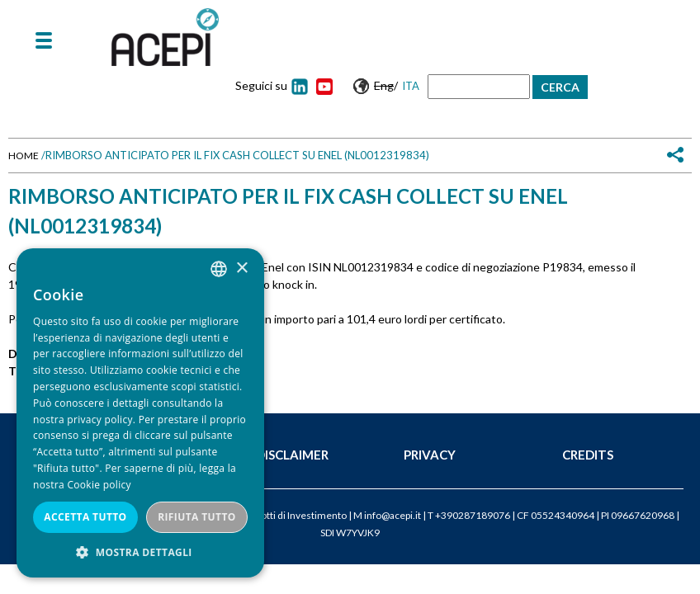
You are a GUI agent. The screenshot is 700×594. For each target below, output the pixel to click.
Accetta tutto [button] (85, 517)
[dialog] (140, 413)
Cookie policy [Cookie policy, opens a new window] (99, 485)
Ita (411, 86)
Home (24, 156)
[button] (140, 552)
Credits (588, 455)
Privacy (430, 455)
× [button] (241, 269)
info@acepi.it (393, 515)
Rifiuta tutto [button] (197, 517)
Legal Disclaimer (271, 455)
